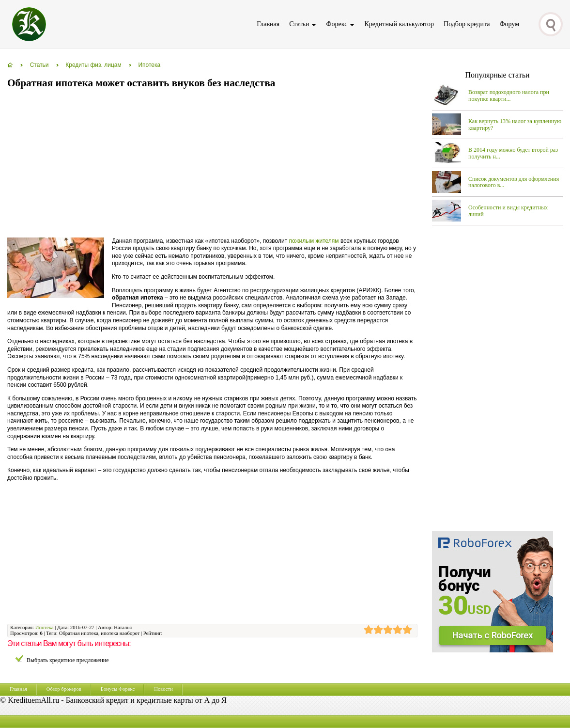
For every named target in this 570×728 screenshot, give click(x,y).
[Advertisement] (184, 164)
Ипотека (45, 627)
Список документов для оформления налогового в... (514, 182)
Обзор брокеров (64, 689)
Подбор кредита (467, 24)
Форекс (337, 24)
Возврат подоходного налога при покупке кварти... (509, 95)
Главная (268, 24)
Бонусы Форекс (118, 689)
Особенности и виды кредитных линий (508, 211)
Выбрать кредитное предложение (68, 660)
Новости (163, 689)
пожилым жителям (314, 241)
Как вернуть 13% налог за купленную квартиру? (515, 125)
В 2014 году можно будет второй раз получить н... (513, 153)
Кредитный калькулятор (399, 24)
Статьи (299, 24)
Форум (509, 24)
